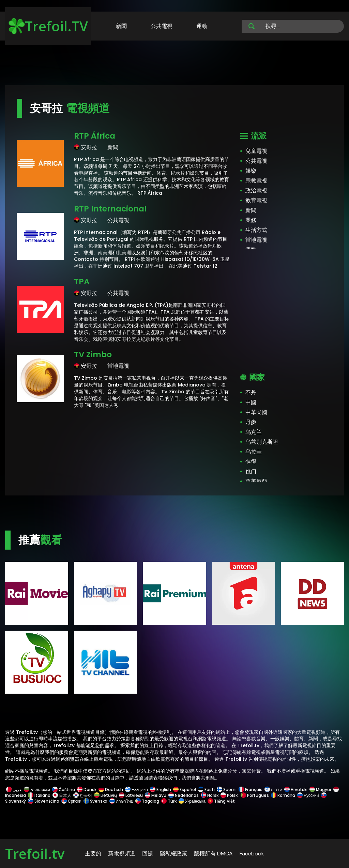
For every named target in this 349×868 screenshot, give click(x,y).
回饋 (148, 854)
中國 (251, 402)
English (161, 790)
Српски (71, 801)
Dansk (87, 790)
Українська (192, 801)
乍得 (251, 462)
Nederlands (184, 795)
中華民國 (256, 412)
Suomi (227, 790)
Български (37, 790)
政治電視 (256, 191)
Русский (308, 795)
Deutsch (111, 790)
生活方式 (256, 230)
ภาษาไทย (121, 801)
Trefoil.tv (35, 854)
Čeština (64, 790)
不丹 (251, 392)
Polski (230, 795)
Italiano (39, 795)
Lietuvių (105, 795)
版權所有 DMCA (213, 854)
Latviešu (131, 795)
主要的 (93, 854)
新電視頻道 (122, 854)
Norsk (210, 795)
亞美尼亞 (256, 481)
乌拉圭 (254, 452)
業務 (251, 220)
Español (185, 790)
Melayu (156, 795)
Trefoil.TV (48, 26)
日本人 (62, 795)
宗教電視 (256, 181)
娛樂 (251, 171)
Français (251, 790)
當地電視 (256, 240)
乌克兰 (254, 432)
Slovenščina (44, 801)
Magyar (320, 790)
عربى (14, 790)
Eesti (206, 790)
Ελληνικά (136, 790)
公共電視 (162, 26)
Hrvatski (296, 790)
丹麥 (251, 422)
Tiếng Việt (221, 801)
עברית (273, 790)
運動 (202, 26)
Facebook (252, 854)
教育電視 (256, 200)
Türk (169, 801)
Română (283, 795)
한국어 (83, 795)
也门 (251, 471)
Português (255, 795)
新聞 (121, 26)
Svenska (95, 801)
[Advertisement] (174, 64)
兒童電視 (256, 151)
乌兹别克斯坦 (262, 442)
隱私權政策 (173, 854)
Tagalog (147, 801)
